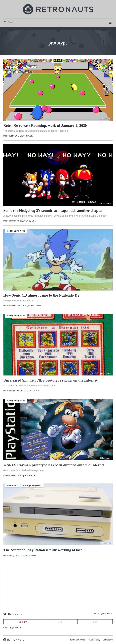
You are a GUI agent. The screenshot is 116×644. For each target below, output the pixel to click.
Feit (95, 622)
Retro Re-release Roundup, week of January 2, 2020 (45, 126)
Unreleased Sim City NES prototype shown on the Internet (50, 380)
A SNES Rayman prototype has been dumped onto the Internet (54, 465)
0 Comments (105, 373)
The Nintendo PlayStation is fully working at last (43, 550)
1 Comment (106, 119)
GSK (30, 136)
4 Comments (105, 204)
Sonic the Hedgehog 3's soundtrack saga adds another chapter (53, 210)
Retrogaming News (16, 231)
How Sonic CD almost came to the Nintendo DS (41, 295)
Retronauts (12, 485)
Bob (60, 622)
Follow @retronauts (103, 614)
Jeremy (23, 622)
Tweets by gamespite (11, 627)
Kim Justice (36, 306)
